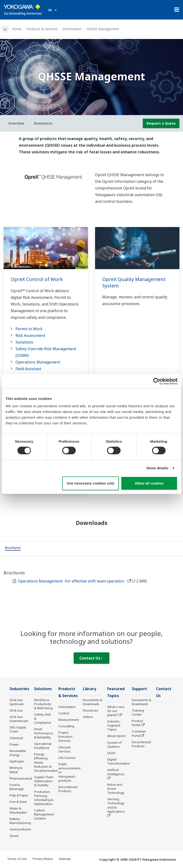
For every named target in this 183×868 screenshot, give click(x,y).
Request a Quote (161, 123)
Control (64, 713)
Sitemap (65, 859)
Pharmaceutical (21, 778)
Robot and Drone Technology (116, 789)
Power (14, 744)
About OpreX (117, 736)
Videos (88, 717)
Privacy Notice (43, 859)
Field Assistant (28, 369)
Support (139, 689)
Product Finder (137, 723)
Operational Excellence (43, 746)
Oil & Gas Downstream (19, 719)
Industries (19, 689)
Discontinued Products (68, 789)
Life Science (67, 758)
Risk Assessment (30, 335)
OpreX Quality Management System (134, 282)
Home (17, 29)
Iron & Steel (18, 802)
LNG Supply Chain (18, 729)
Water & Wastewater (18, 810)
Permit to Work (29, 329)
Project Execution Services (65, 737)
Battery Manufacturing (20, 821)
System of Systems (114, 744)
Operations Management (38, 362)
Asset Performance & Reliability (44, 733)
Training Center (138, 712)
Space (14, 836)
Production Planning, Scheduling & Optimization (44, 798)
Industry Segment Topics (114, 725)
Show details (157, 468)
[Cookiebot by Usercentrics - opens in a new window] (157, 381)
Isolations (24, 342)
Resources (91, 710)
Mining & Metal (16, 770)
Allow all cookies (149, 483)
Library (90, 689)
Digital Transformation (119, 761)
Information (72, 29)
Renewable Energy (18, 753)
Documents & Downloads (93, 702)
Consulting (66, 726)
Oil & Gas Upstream (17, 702)
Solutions (43, 689)
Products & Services (42, 29)
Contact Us (91, 658)
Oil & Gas (16, 710)
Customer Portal (139, 733)
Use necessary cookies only (91, 483)
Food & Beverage (17, 787)
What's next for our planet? (116, 711)
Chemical (16, 738)
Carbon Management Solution (44, 814)
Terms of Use (17, 859)
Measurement (69, 720)
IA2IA (111, 753)
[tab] (13, 548)
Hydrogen (17, 761)
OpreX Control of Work (37, 279)
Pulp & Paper (19, 795)
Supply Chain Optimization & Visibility (44, 781)
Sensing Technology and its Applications (116, 805)
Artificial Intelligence (116, 772)
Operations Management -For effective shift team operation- (75, 581)
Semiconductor (20, 829)
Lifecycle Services (65, 749)
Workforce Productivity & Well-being (43, 704)
